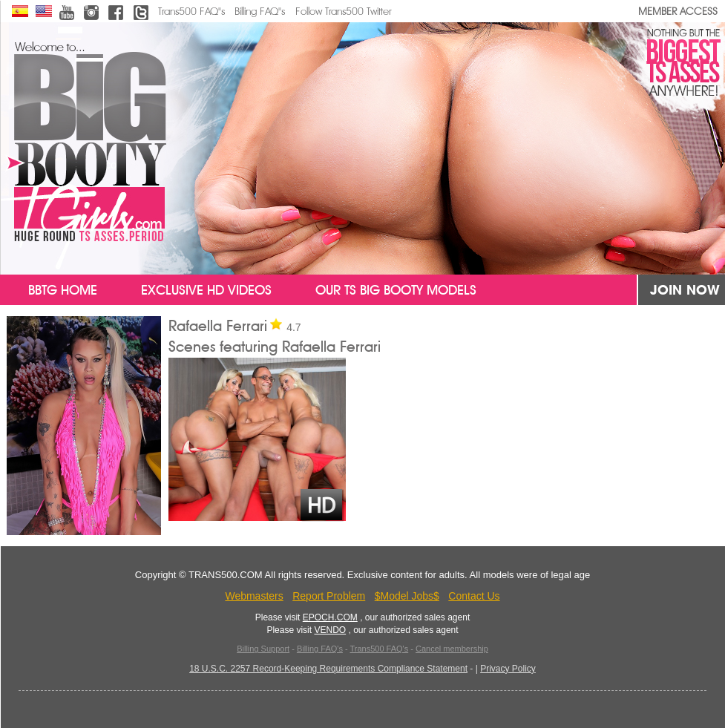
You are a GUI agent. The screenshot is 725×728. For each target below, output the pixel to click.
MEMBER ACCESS (678, 12)
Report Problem (329, 596)
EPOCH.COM (330, 617)
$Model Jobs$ (407, 596)
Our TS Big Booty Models (396, 290)
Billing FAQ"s (260, 12)
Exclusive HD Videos (206, 290)
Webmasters (254, 596)
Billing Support (263, 649)
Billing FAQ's (320, 649)
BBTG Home (52, 290)
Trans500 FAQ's (379, 649)
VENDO (330, 630)
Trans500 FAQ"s (191, 12)
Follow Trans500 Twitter (343, 12)
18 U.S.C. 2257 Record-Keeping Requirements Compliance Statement (328, 669)
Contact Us (474, 596)
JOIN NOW (685, 290)
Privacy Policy (508, 669)
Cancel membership (452, 649)
